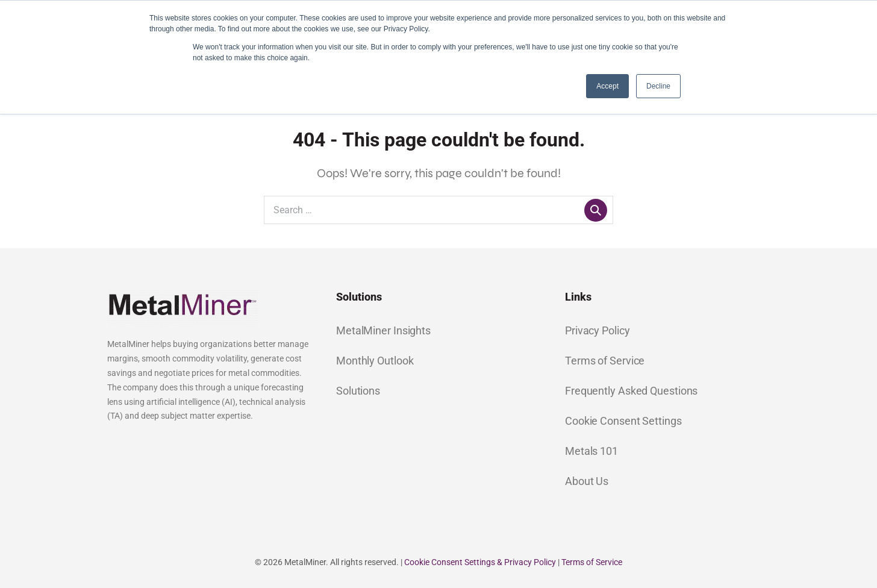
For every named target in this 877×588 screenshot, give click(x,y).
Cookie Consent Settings (623, 421)
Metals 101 (591, 451)
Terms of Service (605, 361)
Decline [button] (658, 86)
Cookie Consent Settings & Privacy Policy (480, 562)
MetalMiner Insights (383, 330)
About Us (587, 481)
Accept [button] (607, 86)
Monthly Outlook (375, 361)
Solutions (358, 391)
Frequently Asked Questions (631, 391)
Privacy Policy (598, 330)
